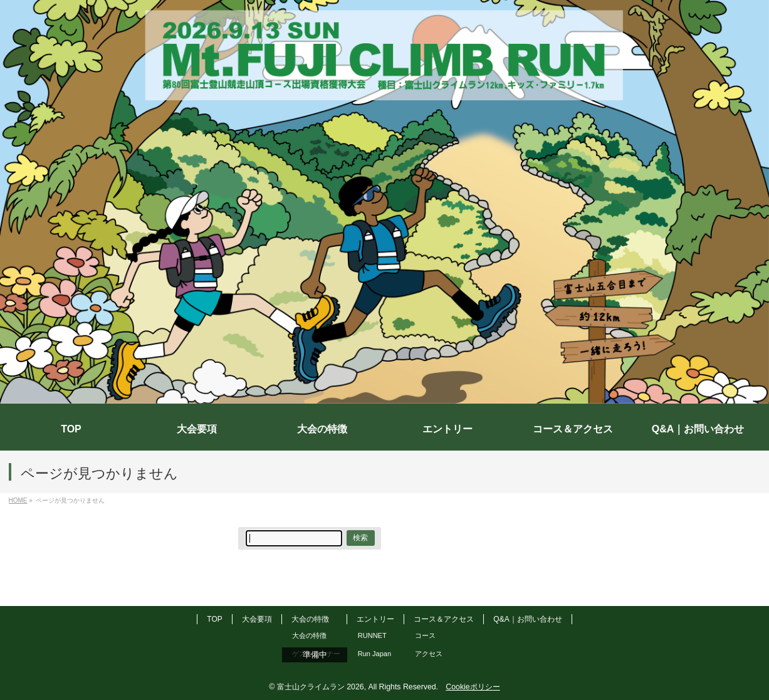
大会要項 (257, 619)
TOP (214, 619)
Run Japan (374, 654)
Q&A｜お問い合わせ (527, 619)
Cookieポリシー (473, 687)
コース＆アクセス (444, 619)
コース (425, 635)
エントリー (375, 619)
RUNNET (372, 635)
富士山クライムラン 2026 (321, 687)
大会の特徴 (310, 619)
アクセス (429, 654)
